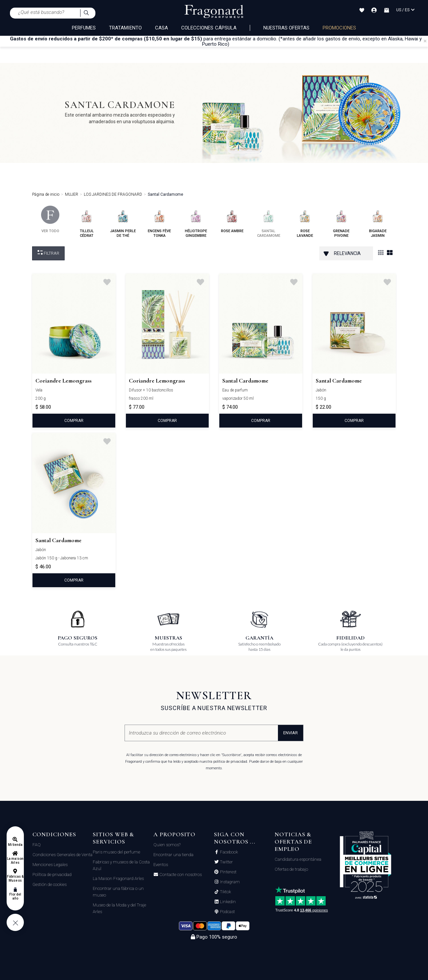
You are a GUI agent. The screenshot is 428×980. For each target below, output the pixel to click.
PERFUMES (84, 28)
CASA (161, 28)
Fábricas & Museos (15, 878)
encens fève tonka (159, 222)
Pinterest (228, 872)
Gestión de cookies (50, 884)
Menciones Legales (50, 865)
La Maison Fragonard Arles (118, 878)
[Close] (425, 41)
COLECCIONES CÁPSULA (209, 28)
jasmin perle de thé (123, 222)
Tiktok (225, 892)
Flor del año (15, 896)
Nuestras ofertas (286, 28)
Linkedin (227, 902)
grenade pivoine (341, 222)
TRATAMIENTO (125, 28)
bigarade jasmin (378, 222)
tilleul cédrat (87, 222)
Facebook (228, 852)
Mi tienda (15, 845)
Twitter (226, 862)
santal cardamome (269, 222)
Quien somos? (167, 845)
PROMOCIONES (340, 28)
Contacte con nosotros (180, 875)
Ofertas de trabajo (291, 869)
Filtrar (48, 253)
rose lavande (305, 222)
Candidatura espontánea (298, 859)
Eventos (161, 865)
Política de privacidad (52, 875)
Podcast (227, 912)
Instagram (229, 882)
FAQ (37, 845)
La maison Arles (15, 861)
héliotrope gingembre (196, 222)
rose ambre (232, 219)
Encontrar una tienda (173, 855)
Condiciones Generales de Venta (62, 855)
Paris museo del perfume (116, 852)
